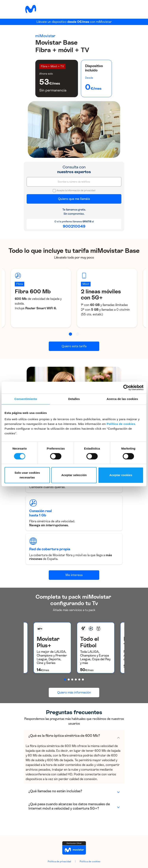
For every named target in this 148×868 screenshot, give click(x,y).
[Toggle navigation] (118, 9)
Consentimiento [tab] (26, 399)
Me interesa (74, 575)
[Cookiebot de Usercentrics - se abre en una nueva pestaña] (126, 388)
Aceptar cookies (121, 475)
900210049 (74, 226)
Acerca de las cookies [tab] (122, 399)
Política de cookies (121, 424)
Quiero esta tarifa (74, 346)
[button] (70, 334)
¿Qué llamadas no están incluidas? (55, 791)
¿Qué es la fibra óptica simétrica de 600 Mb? (64, 736)
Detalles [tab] (74, 399)
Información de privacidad (81, 190)
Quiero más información (74, 692)
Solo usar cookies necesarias (27, 475)
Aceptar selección (74, 475)
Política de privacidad (59, 862)
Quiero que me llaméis (74, 199)
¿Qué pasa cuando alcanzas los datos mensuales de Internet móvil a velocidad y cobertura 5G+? (69, 806)
